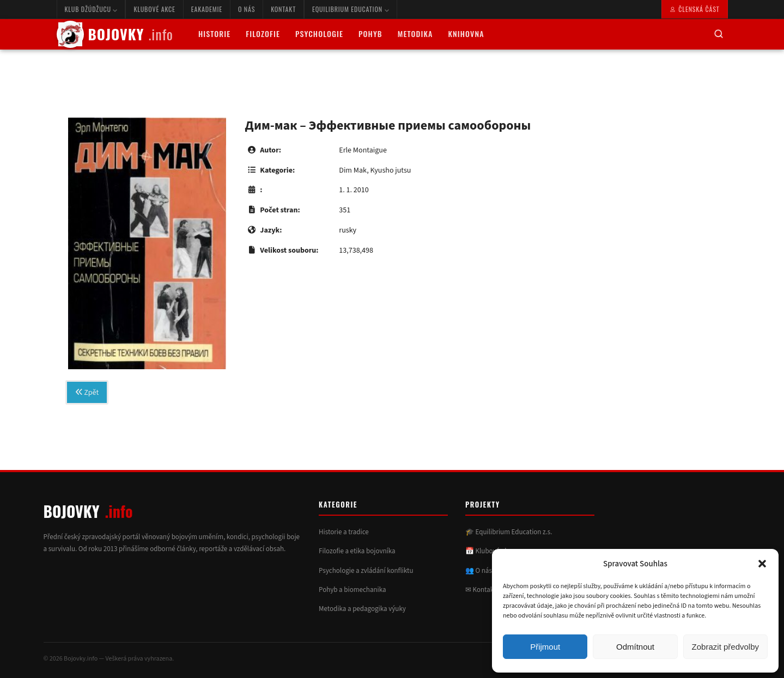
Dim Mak (353, 170)
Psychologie (319, 33)
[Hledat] (719, 35)
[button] (762, 564)
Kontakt (283, 9)
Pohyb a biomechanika (353, 590)
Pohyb (370, 33)
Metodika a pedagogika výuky (362, 609)
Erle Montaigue (363, 150)
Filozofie (263, 33)
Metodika (415, 33)
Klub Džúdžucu (91, 9)
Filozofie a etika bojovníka (357, 551)
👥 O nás (479, 571)
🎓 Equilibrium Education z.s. (509, 532)
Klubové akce (154, 9)
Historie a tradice (344, 532)
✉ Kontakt (481, 590)
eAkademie (207, 9)
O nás (247, 9)
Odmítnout (635, 647)
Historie (214, 33)
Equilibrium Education (351, 9)
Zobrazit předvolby (725, 647)
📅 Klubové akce (490, 551)
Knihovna (466, 33)
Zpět (87, 393)
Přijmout (545, 647)
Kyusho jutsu (390, 170)
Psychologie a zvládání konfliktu (366, 571)
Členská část (694, 9)
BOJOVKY (115, 34)
